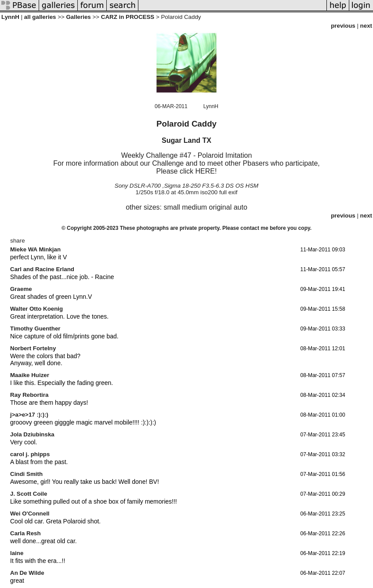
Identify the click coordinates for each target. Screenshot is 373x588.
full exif (228, 192)
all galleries (40, 17)
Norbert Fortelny (33, 348)
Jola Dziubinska (32, 434)
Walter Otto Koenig (36, 309)
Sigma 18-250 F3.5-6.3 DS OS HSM (211, 186)
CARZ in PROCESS (128, 17)
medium (194, 207)
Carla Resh (25, 533)
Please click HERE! (187, 171)
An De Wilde (27, 573)
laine (17, 553)
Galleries (78, 17)
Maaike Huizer (30, 375)
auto (241, 207)
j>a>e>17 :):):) (29, 415)
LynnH (10, 17)
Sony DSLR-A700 (138, 186)
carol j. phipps (30, 454)
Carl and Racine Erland (42, 269)
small (172, 207)
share (17, 241)
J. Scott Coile (29, 494)
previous (343, 26)
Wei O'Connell (30, 514)
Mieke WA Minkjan (35, 249)
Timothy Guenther (35, 328)
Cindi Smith (26, 474)
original (221, 207)
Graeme (21, 289)
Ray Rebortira (29, 395)
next (366, 26)
